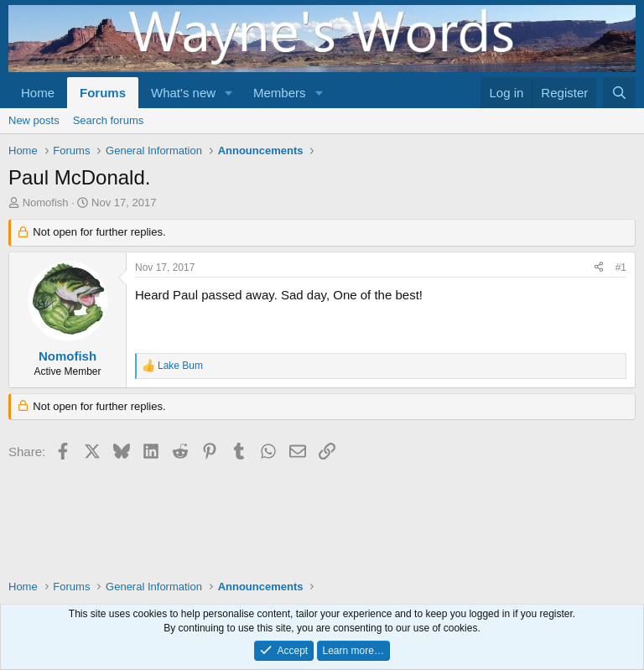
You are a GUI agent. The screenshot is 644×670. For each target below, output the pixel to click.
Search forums (109, 120)
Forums (103, 93)
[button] (229, 93)
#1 (621, 267)
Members (280, 93)
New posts (34, 120)
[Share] (599, 268)
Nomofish (46, 203)
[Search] (619, 93)
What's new (183, 93)
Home (38, 93)
